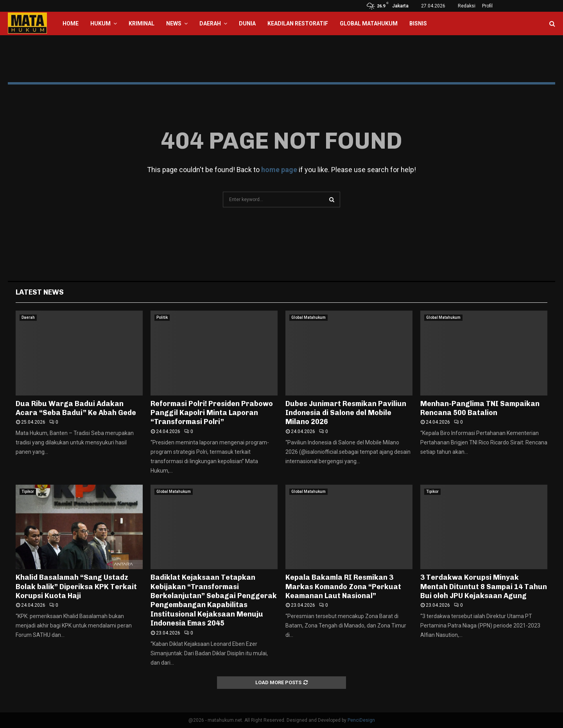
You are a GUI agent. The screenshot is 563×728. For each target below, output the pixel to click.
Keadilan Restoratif (298, 23)
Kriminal (142, 23)
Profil (487, 6)
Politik (162, 317)
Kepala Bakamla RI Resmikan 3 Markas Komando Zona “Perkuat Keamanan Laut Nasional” (343, 587)
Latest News (40, 292)
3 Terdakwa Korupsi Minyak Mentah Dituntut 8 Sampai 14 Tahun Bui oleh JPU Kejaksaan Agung (484, 587)
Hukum (100, 23)
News (174, 23)
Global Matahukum (369, 23)
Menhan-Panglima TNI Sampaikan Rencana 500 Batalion (480, 408)
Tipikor (28, 492)
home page (279, 170)
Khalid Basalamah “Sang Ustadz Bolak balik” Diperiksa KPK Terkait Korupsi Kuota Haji (76, 587)
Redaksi (467, 6)
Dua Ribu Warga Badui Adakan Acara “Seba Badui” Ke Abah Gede (76, 408)
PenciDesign (361, 720)
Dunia (247, 23)
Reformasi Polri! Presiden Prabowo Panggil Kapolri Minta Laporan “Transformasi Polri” (212, 413)
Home (71, 23)
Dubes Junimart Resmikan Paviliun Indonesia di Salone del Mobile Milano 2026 (346, 413)
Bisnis (418, 23)
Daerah (210, 23)
